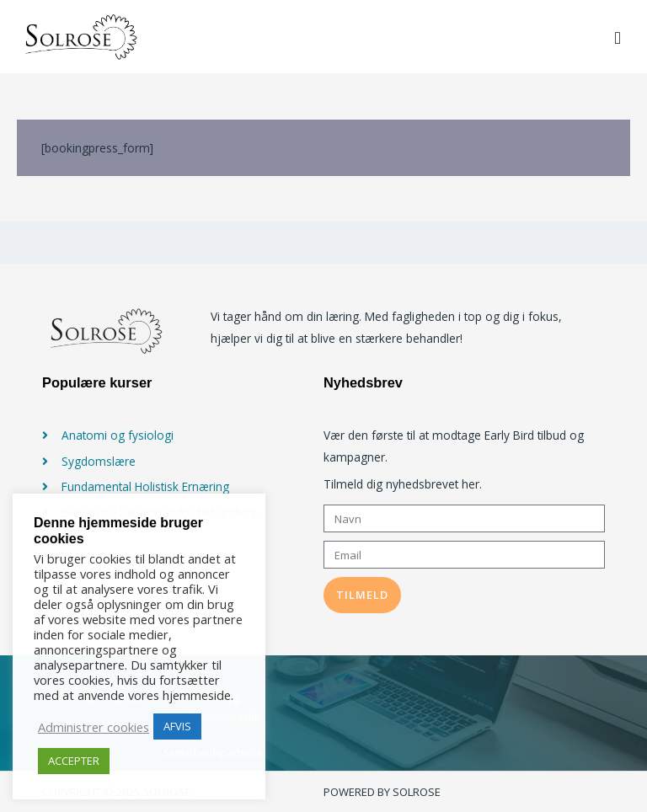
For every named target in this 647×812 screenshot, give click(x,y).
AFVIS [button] (177, 726)
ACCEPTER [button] (74, 761)
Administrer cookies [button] (94, 727)
